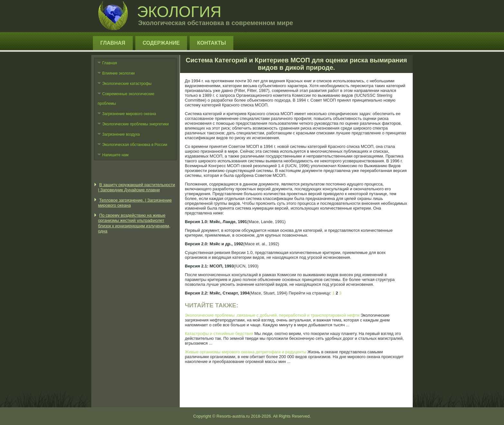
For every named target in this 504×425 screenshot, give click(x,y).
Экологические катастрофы (127, 84)
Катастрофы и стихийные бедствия (219, 334)
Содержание (161, 43)
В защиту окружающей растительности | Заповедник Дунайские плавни (137, 187)
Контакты (212, 43)
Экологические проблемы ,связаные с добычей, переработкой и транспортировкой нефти (272, 315)
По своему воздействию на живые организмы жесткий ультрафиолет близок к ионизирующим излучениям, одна (134, 223)
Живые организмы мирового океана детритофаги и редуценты (246, 352)
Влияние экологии (118, 73)
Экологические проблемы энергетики (135, 124)
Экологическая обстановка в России (135, 145)
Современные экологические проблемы (126, 99)
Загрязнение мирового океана (129, 114)
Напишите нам (115, 155)
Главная (113, 43)
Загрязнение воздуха (121, 134)
